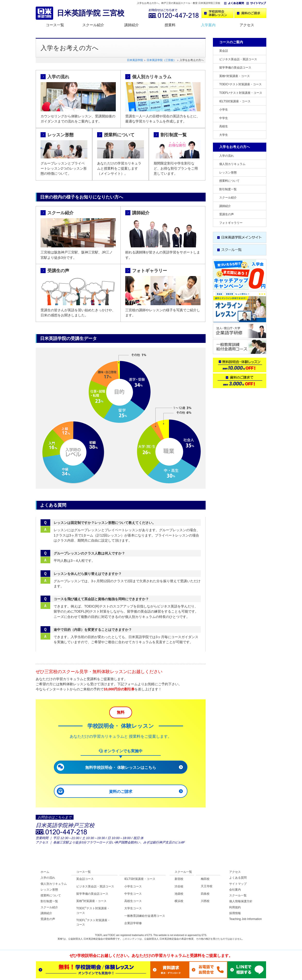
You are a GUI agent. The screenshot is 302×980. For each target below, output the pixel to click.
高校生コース (133, 901)
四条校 (205, 894)
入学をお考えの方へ (235, 147)
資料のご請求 (121, 792)
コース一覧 (55, 25)
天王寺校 (207, 886)
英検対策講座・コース (235, 76)
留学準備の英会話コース (235, 68)
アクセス (247, 25)
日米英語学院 (135, 60)
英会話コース (85, 879)
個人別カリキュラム (152, 77)
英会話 (224, 51)
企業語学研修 (133, 923)
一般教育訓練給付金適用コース (145, 916)
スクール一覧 (183, 872)
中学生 (224, 118)
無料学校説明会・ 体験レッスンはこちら (121, 768)
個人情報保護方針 (241, 901)
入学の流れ (58, 77)
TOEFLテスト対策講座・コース (241, 93)
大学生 (224, 135)
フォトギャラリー (150, 271)
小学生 (224, 110)
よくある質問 (238, 878)
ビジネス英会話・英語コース (238, 59)
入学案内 (208, 25)
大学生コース (133, 908)
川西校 (205, 901)
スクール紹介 (93, 25)
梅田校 (205, 879)
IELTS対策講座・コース (235, 101)
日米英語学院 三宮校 (91, 13)
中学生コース (133, 894)
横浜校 (179, 901)
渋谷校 (179, 886)
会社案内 (235, 890)
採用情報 (235, 913)
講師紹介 (132, 25)
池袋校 (179, 894)
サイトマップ (238, 884)
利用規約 (235, 907)
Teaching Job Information (245, 919)
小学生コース (133, 886)
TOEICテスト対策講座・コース (240, 84)
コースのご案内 (231, 42)
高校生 (224, 126)
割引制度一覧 (174, 135)
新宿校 (179, 879)
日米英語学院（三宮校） (161, 60)
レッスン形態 (60, 135)
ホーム (45, 872)
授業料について (119, 135)
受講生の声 (58, 271)
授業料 (170, 25)
